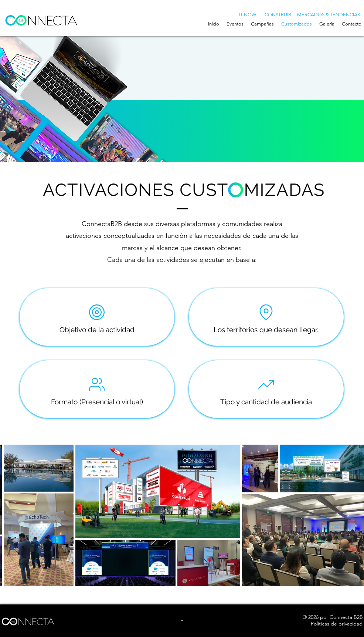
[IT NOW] (248, 14)
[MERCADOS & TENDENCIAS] (329, 14)
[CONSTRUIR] (278, 14)
